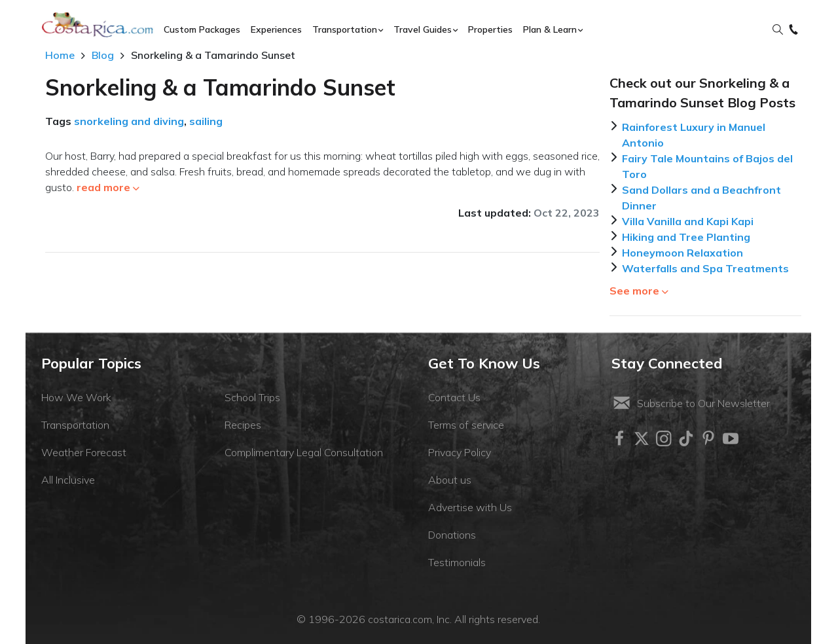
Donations (452, 535)
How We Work (76, 397)
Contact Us (454, 397)
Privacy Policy (460, 452)
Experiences (276, 29)
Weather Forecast (84, 452)
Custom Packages (202, 29)
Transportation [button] (345, 29)
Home (60, 55)
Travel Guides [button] (423, 29)
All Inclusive (68, 480)
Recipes (243, 425)
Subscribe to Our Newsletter (691, 403)
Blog (103, 55)
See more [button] (639, 291)
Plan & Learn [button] (550, 29)
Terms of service (466, 425)
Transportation (75, 425)
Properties (490, 29)
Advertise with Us (470, 507)
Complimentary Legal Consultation (304, 452)
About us (450, 480)
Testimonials (457, 562)
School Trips (252, 397)
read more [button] (108, 187)
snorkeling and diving (129, 121)
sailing (206, 121)
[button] (778, 30)
